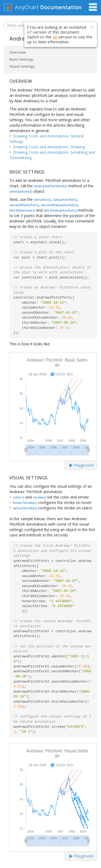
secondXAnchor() (24, 205)
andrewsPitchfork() (50, 186)
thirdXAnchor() (22, 210)
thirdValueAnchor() (60, 210)
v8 (55, 37)
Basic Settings (21, 59)
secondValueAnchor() (59, 205)
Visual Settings (22, 66)
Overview (18, 52)
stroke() (39, 497)
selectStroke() (25, 508)
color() (19, 497)
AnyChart (27, 7)
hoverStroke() (25, 503)
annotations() (21, 191)
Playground (81, 465)
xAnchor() (42, 199)
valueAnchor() (65, 199)
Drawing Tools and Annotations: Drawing (49, 147)
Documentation (61, 7)
